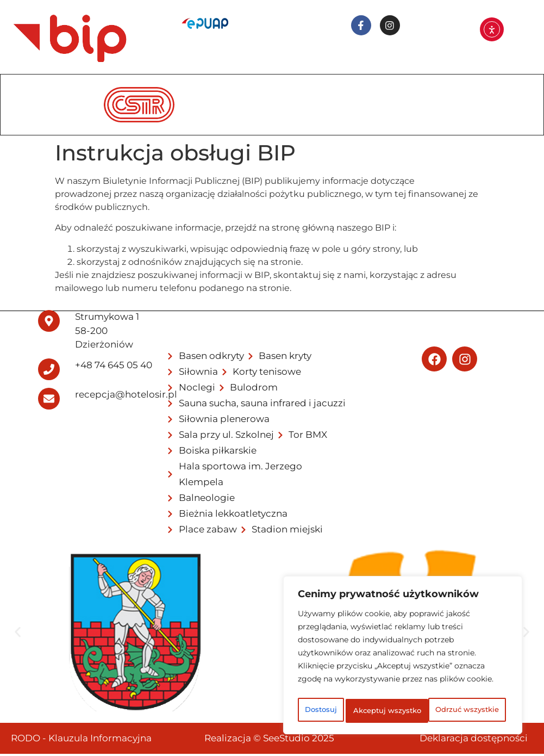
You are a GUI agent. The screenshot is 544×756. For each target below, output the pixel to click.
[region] (403, 646)
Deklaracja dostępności (474, 740)
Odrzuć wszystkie (445, 687)
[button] (18, 634)
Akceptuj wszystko (403, 711)
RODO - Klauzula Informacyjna (81, 740)
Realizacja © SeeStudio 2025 (269, 740)
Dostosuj (339, 687)
